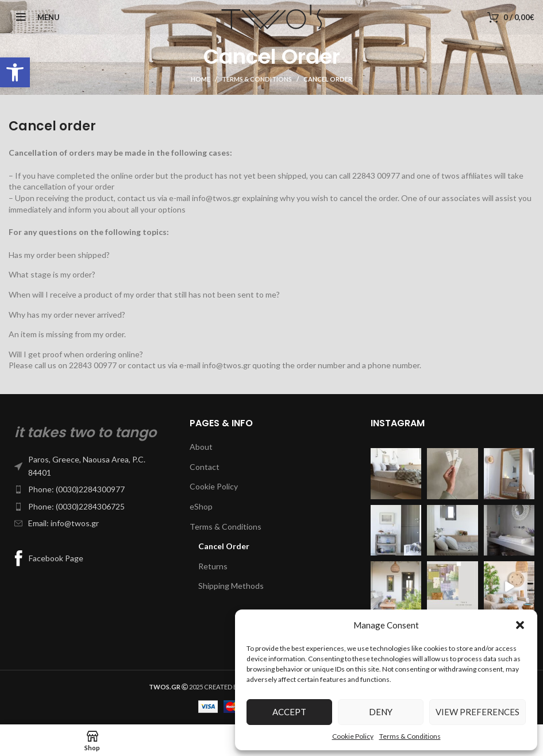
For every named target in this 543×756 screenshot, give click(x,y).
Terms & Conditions (410, 736)
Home (201, 79)
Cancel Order (224, 546)
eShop (201, 506)
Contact (205, 467)
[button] (15, 72)
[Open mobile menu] (34, 17)
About (201, 447)
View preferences (477, 712)
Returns (213, 566)
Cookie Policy (353, 736)
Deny (381, 712)
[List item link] (90, 466)
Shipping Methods (231, 586)
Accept (289, 712)
